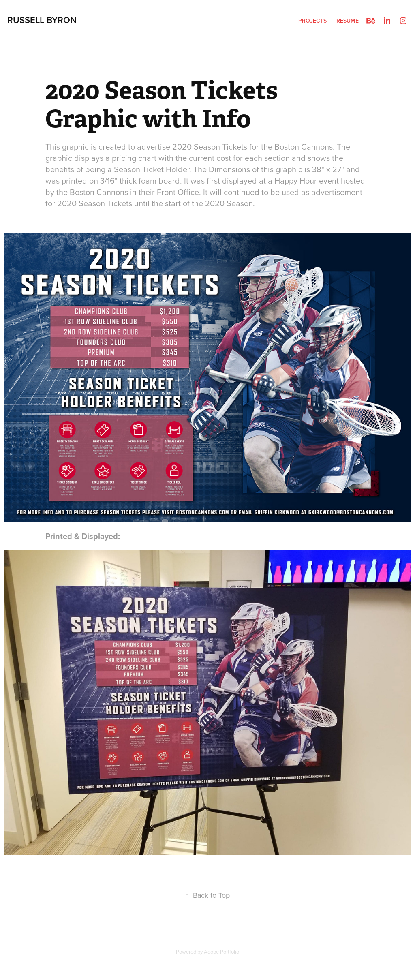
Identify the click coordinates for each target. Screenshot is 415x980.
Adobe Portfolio (221, 952)
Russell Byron (42, 20)
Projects (312, 21)
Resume (348, 21)
